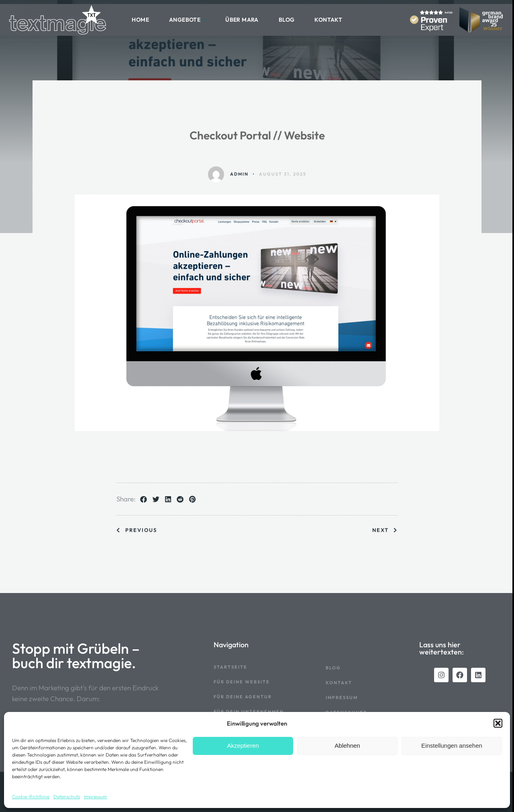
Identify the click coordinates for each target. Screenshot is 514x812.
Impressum (95, 797)
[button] (498, 723)
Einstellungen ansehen (452, 746)
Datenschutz (67, 797)
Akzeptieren (243, 746)
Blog (287, 20)
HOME (140, 20)
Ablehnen (347, 746)
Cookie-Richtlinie (31, 797)
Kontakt (328, 20)
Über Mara (242, 20)
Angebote (185, 20)
